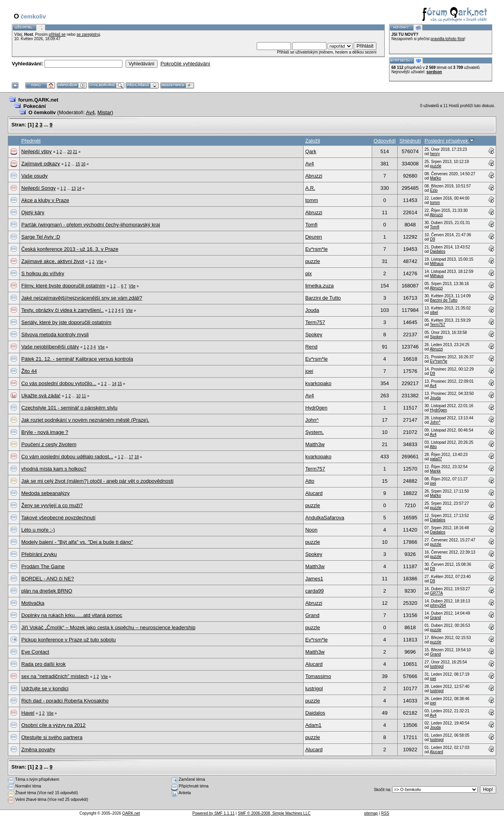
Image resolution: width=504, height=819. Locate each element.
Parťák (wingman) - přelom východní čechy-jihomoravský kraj (91, 225)
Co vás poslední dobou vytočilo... (59, 383)
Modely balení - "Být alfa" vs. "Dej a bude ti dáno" (77, 542)
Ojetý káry (33, 212)
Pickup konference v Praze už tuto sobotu (69, 640)
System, (314, 432)
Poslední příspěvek (449, 141)
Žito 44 (29, 371)
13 (73, 188)
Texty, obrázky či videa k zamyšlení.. (62, 310)
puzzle (436, 166)
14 (79, 188)
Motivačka (33, 603)
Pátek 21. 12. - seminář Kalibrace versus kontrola (77, 359)
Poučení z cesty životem (49, 444)
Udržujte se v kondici (45, 688)
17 (131, 457)
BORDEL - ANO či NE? (48, 579)
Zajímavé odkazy (41, 164)
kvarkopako (318, 383)
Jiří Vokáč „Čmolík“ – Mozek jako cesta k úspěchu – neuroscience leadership (108, 627)
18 (136, 457)
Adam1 (313, 725)
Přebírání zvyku (39, 554)
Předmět (31, 141)
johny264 (438, 605)
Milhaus (437, 264)
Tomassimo (318, 676)
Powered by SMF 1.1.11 (214, 813)
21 (75, 152)
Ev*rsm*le (316, 249)
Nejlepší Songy (38, 188)
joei (309, 371)
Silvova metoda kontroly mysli (55, 334)
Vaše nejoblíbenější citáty (50, 347)
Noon (311, 530)
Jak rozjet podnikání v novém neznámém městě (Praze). (85, 420)
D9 (433, 239)
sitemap (371, 813)
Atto (433, 447)
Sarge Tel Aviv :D (41, 237)
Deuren (314, 237)
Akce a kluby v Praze (45, 200)
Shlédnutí (410, 141)
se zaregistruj (88, 34)
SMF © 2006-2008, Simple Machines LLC (274, 813)
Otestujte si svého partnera (52, 737)
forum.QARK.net (38, 100)
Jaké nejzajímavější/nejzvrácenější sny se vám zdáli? (82, 298)
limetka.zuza (319, 286)
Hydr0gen (316, 408)
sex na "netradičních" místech (55, 676)
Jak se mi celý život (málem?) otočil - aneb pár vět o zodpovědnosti (97, 481)
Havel (28, 713)
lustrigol (437, 666)
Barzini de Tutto (323, 298)
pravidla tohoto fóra (448, 39)
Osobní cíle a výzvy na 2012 (53, 725)
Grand (312, 615)
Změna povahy (38, 750)
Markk (435, 471)
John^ (312, 420)
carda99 (314, 591)
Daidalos (438, 251)
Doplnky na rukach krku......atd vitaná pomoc (72, 615)
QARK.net (131, 813)
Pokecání (34, 106)
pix (309, 273)
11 (84, 396)
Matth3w (315, 444)
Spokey (314, 334)
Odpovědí (385, 141)
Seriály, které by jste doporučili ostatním (66, 322)
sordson (434, 72)
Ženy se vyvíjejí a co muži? (52, 505)
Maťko (435, 178)
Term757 (315, 322)
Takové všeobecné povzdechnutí (58, 518)
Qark (311, 151)
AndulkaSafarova (325, 518)
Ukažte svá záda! (41, 396)
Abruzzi (314, 176)
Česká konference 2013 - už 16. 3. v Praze (70, 249)
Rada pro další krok (44, 664)
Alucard (314, 493)
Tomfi (311, 225)
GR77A (436, 593)
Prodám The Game (43, 566)
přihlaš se (57, 34)
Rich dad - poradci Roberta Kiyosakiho (65, 701)
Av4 (90, 112)
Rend (311, 347)
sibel (434, 312)
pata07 (436, 459)
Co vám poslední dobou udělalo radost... (67, 457)
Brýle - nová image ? (45, 432)
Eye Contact (35, 652)
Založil (313, 141)
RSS (385, 813)
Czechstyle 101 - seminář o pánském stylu (69, 408)
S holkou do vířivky (43, 273)
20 (69, 152)
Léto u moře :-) (38, 530)
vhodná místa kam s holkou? (54, 469)
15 (78, 164)
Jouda (312, 310)
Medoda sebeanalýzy (45, 493)
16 (83, 164)
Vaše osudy (34, 176)
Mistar (105, 112)
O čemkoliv (42, 112)
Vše (100, 262)
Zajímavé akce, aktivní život (53, 261)
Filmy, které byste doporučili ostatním (63, 286)
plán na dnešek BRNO (47, 591)
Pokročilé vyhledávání (185, 64)
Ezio (434, 190)
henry (435, 154)
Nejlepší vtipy (36, 151)
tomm (312, 200)
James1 (314, 579)
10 (79, 396)
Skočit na (382, 790)
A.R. (310, 188)
